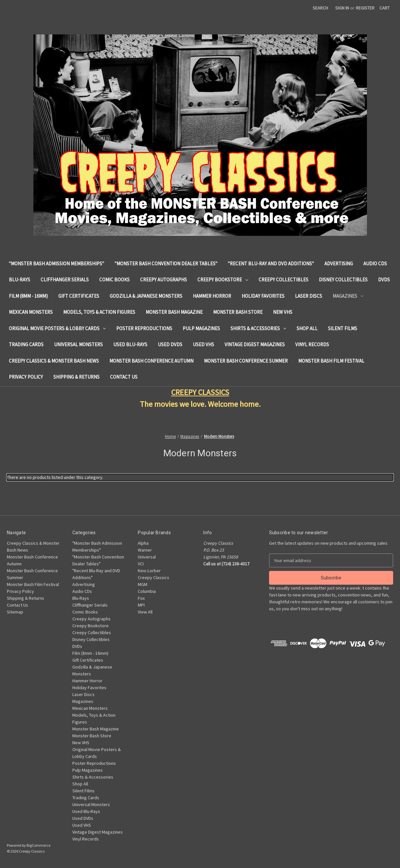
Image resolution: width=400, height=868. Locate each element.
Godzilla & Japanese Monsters (146, 296)
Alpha (143, 543)
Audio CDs (375, 264)
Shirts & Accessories (258, 328)
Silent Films (343, 328)
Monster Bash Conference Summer (246, 361)
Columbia (147, 591)
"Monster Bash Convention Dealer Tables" (166, 264)
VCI (141, 564)
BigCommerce (38, 845)
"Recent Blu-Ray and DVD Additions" (271, 264)
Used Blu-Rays (130, 344)
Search (320, 8)
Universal (147, 557)
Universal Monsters (78, 344)
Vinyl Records (312, 344)
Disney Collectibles (343, 280)
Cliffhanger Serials (65, 280)
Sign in (342, 8)
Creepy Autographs (164, 280)
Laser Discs (309, 296)
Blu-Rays (19, 280)
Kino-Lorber (149, 571)
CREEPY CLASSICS (200, 392)
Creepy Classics (154, 577)
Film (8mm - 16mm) (28, 296)
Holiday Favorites (263, 296)
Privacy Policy (26, 377)
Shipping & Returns (76, 377)
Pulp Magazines (201, 328)
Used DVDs (170, 344)
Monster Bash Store (238, 312)
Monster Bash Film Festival (331, 361)
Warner (145, 550)
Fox (141, 598)
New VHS (283, 312)
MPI (141, 605)
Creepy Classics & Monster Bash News (54, 361)
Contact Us (124, 377)
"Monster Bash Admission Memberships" (56, 264)
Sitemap (15, 612)
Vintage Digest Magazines (255, 344)
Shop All (307, 328)
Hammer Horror (212, 296)
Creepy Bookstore (223, 280)
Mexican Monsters (31, 312)
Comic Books (114, 280)
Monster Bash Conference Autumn (151, 361)
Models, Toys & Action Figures (99, 312)
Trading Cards (26, 344)
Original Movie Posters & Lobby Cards (57, 328)
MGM (143, 584)
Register (365, 8)
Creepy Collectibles (283, 280)
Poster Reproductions (144, 328)
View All (145, 612)
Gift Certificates (79, 296)
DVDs (384, 280)
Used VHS (203, 344)
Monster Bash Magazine (174, 312)
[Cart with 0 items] (384, 8)
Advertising (339, 264)
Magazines (348, 296)
